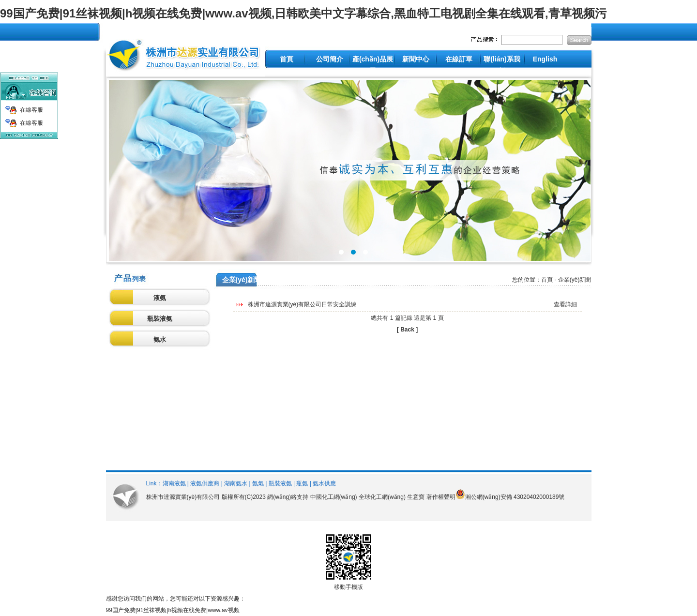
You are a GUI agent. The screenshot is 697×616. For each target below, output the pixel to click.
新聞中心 (416, 59)
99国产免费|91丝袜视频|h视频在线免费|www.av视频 (173, 610)
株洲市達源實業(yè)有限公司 (183, 497)
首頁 (287, 59)
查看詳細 (565, 304)
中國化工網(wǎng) (334, 497)
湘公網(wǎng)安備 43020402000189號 (515, 497)
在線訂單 (459, 59)
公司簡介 (330, 59)
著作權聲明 (441, 497)
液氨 (160, 298)
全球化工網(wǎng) (382, 497)
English (545, 59)
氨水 (160, 339)
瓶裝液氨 (160, 319)
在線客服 (31, 110)
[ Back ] (407, 330)
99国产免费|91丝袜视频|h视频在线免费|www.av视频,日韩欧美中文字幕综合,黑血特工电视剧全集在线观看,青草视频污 (303, 13)
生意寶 (416, 497)
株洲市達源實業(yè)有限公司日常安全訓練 (302, 304)
